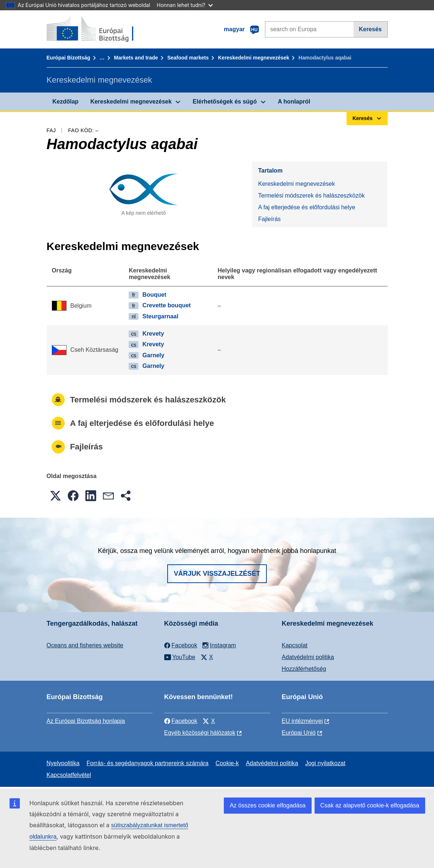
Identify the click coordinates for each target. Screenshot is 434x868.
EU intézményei (302, 721)
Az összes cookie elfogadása (268, 805)
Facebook (181, 721)
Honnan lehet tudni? (185, 5)
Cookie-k (227, 763)
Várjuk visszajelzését (217, 574)
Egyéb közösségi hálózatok (200, 733)
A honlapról (294, 102)
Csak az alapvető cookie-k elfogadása (370, 805)
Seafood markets (188, 58)
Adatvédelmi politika (308, 657)
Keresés (370, 29)
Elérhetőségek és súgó (225, 102)
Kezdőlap (66, 102)
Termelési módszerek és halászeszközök (311, 196)
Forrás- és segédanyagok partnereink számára (148, 763)
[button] (55, 496)
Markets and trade (136, 58)
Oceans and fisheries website (85, 645)
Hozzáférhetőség (304, 669)
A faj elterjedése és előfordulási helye (306, 207)
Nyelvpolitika (63, 763)
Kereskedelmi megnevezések (254, 58)
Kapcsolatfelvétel (69, 775)
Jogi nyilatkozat (325, 763)
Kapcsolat (295, 645)
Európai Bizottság (69, 58)
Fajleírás (269, 219)
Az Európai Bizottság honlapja (86, 721)
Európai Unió (299, 733)
